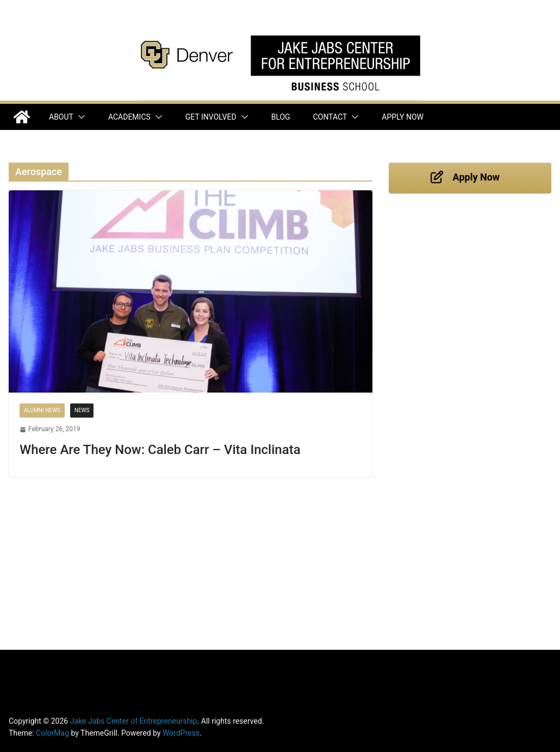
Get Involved (211, 117)
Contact (330, 117)
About (61, 117)
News (82, 410)
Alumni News (42, 410)
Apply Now (403, 117)
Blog (281, 117)
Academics (129, 117)
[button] (79, 117)
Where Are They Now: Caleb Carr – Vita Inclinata (160, 450)
